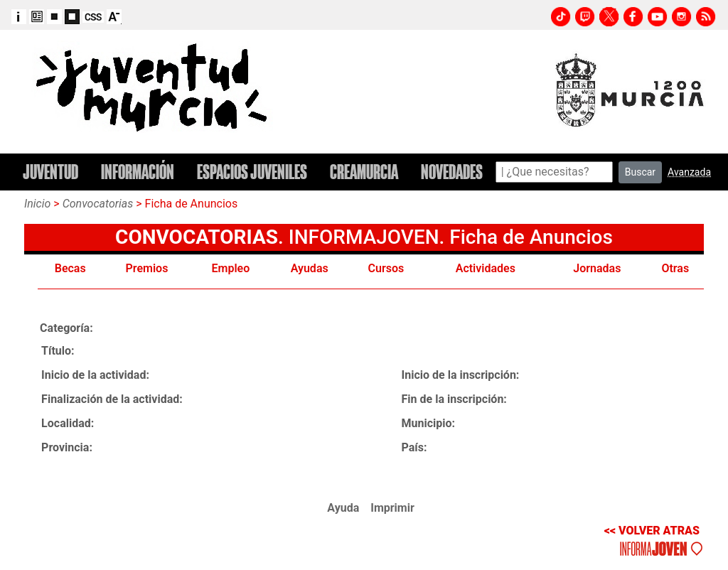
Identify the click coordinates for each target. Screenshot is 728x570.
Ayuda (343, 508)
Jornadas (597, 268)
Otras (675, 268)
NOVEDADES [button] (452, 172)
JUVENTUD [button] (50, 172)
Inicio (37, 204)
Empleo (231, 268)
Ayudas (310, 268)
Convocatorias (98, 204)
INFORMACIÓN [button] (138, 172)
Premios (147, 268)
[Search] (554, 172)
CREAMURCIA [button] (364, 172)
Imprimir (392, 508)
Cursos (386, 268)
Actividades (486, 268)
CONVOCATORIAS (197, 237)
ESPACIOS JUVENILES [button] (252, 172)
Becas (70, 268)
